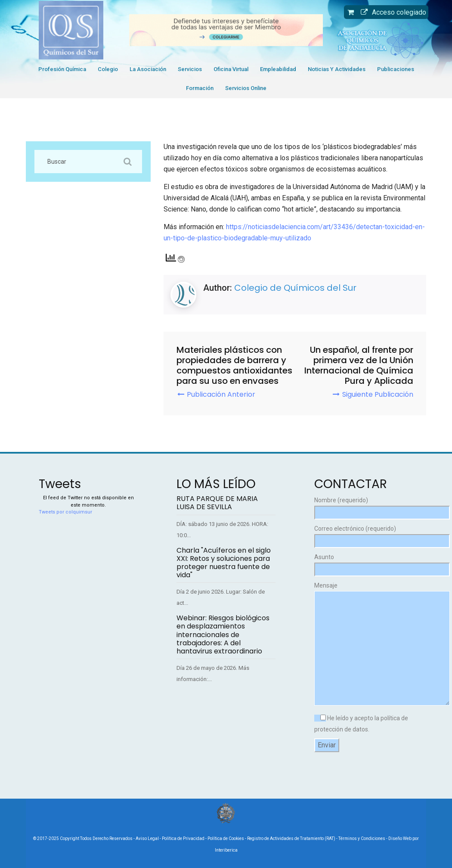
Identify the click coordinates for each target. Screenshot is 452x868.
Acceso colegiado (391, 12)
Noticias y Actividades (337, 69)
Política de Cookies (226, 838)
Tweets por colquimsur (65, 512)
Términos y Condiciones (362, 838)
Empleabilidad (278, 69)
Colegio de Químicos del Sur (295, 288)
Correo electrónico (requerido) (364, 535)
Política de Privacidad (183, 838)
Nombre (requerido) (364, 506)
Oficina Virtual (231, 69)
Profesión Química (62, 69)
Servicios (190, 69)
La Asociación (148, 69)
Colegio (108, 69)
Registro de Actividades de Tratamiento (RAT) (291, 838)
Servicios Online (246, 88)
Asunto (364, 563)
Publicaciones (396, 69)
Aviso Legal (147, 838)
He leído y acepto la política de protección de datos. (361, 724)
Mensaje (364, 644)
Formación (200, 88)
